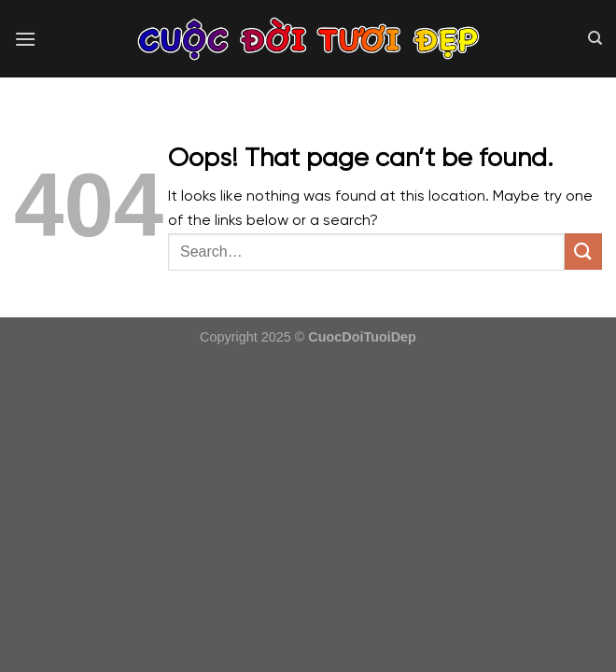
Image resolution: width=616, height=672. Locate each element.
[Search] (595, 38)
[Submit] (583, 252)
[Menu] (25, 39)
